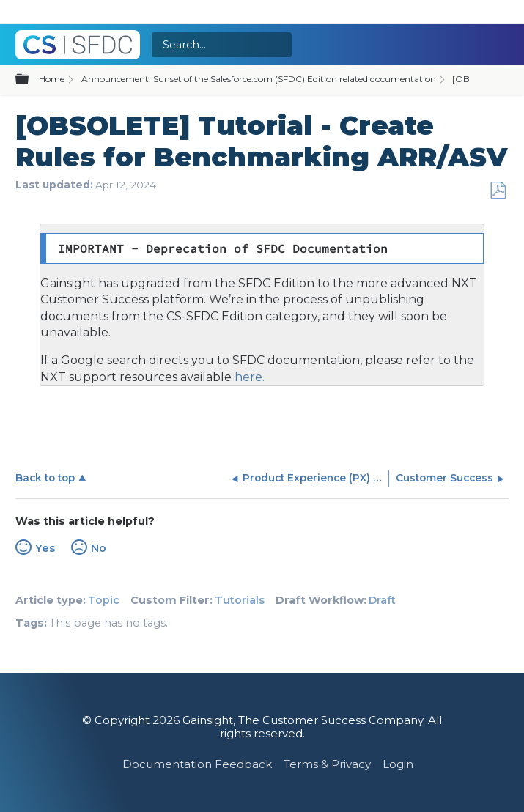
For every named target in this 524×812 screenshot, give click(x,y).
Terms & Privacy (327, 764)
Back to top (45, 478)
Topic (104, 600)
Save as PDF (498, 191)
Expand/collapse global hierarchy (31, 80)
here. (248, 377)
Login (398, 764)
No (99, 548)
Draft (382, 600)
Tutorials (240, 600)
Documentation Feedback (197, 764)
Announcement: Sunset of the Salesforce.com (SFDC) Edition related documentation (259, 79)
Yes (45, 548)
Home (52, 79)
